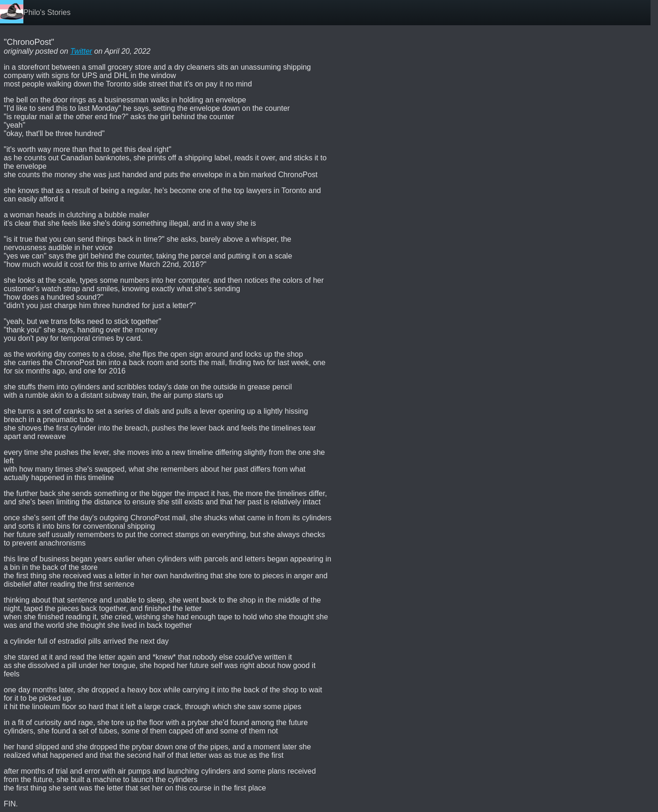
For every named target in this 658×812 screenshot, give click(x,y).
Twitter (81, 51)
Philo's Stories (47, 12)
